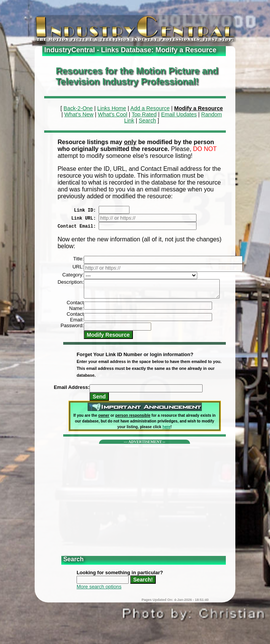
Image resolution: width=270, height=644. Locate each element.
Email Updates (179, 114)
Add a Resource (150, 108)
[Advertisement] (145, 501)
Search (147, 120)
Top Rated (144, 114)
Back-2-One (78, 108)
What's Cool (113, 114)
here (166, 430)
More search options (99, 590)
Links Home (112, 108)
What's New (79, 114)
